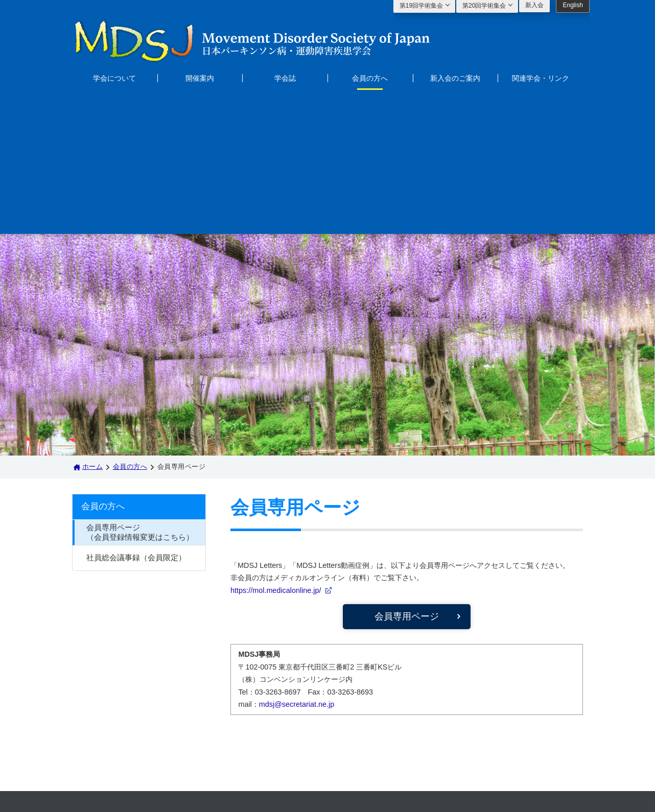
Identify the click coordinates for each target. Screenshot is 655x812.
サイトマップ (224, 717)
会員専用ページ (407, 475)
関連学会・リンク (541, 78)
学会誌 (285, 78)
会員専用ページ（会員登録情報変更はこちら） (140, 391)
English (572, 5)
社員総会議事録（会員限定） (136, 416)
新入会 (534, 5)
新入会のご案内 (455, 78)
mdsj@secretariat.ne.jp (297, 563)
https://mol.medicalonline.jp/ (276, 449)
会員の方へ (370, 78)
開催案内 (200, 78)
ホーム (93, 325)
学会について (114, 78)
